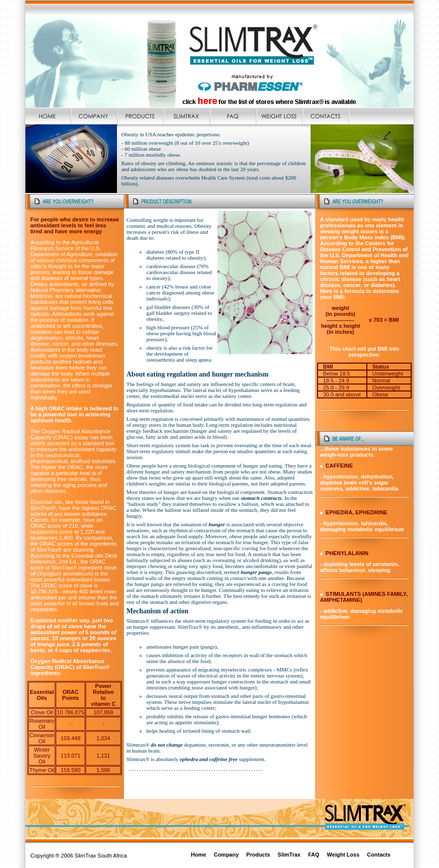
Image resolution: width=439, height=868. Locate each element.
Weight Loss (343, 855)
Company (226, 855)
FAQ (314, 855)
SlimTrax (289, 855)
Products (258, 855)
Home (199, 855)
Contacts (379, 855)
